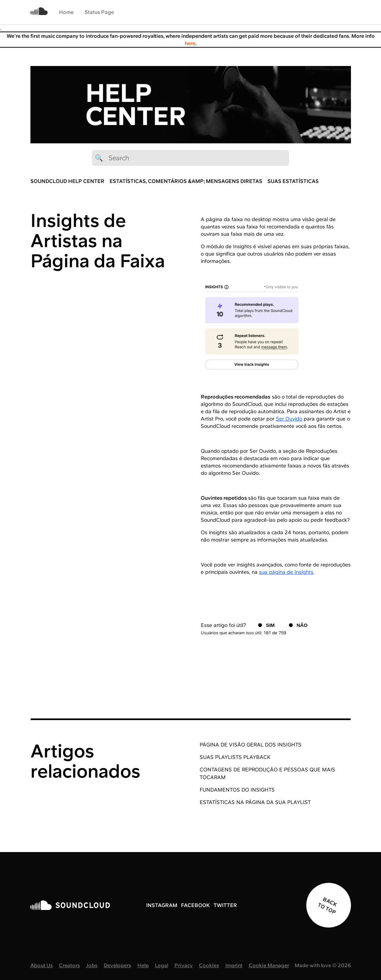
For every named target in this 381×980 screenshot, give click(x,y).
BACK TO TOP (327, 906)
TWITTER (225, 905)
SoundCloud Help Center (67, 181)
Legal (162, 965)
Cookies (209, 965)
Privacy (184, 965)
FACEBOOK (195, 905)
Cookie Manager (269, 965)
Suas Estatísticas (293, 181)
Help (143, 965)
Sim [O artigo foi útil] (270, 625)
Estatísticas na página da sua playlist (255, 802)
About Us (42, 965)
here (190, 43)
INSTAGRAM (162, 905)
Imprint (234, 965)
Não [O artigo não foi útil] (302, 625)
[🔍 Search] (190, 158)
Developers (117, 965)
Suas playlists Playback (235, 757)
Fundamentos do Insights (237, 790)
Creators (69, 965)
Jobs (92, 965)
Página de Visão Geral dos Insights (251, 745)
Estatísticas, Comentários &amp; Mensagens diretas (186, 181)
